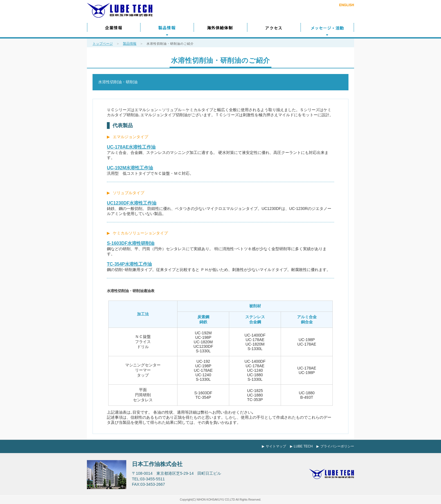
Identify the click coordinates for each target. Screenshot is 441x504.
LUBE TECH (303, 446)
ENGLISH (347, 5)
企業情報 (114, 30)
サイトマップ (276, 446)
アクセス (274, 30)
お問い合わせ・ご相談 (337, 15)
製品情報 (167, 30)
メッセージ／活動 (327, 30)
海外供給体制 (220, 30)
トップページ (103, 44)
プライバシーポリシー (337, 446)
